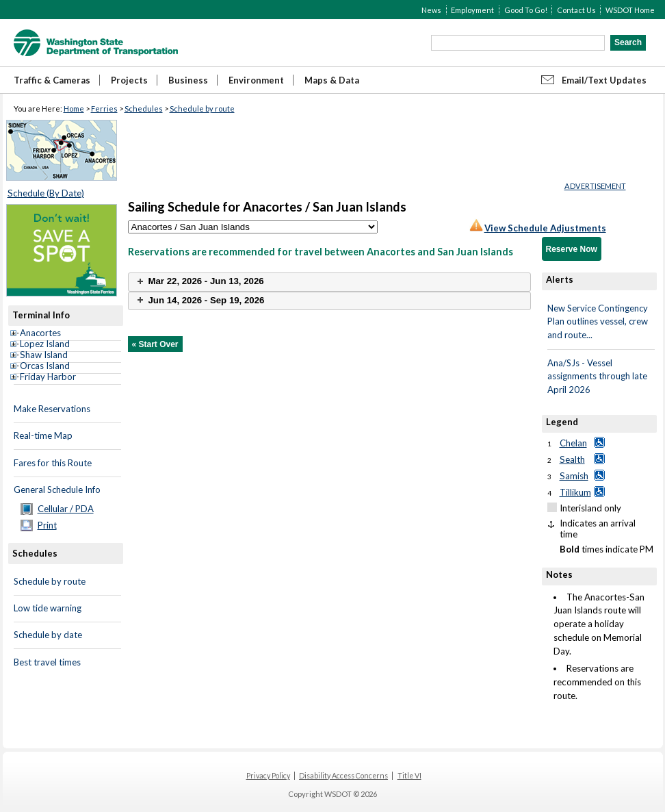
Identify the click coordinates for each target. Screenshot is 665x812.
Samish (574, 476)
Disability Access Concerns (343, 776)
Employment (472, 10)
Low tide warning (48, 608)
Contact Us (576, 10)
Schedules (144, 109)
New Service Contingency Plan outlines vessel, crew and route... (598, 321)
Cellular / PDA (66, 509)
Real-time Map (43, 435)
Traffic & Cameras (52, 80)
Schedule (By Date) (46, 193)
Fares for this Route (53, 463)
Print (47, 525)
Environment (256, 80)
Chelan (573, 443)
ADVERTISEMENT (595, 186)
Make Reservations (52, 409)
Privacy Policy (268, 776)
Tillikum (575, 492)
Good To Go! (526, 10)
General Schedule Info (57, 490)
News (431, 10)
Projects (129, 80)
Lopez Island (45, 344)
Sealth (572, 459)
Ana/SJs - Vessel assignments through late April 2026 (597, 376)
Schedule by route (202, 109)
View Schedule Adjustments (545, 228)
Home (74, 109)
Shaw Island (44, 355)
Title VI (409, 776)
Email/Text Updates (604, 80)
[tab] (329, 282)
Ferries (104, 109)
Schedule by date (48, 635)
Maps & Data (332, 80)
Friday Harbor (48, 377)
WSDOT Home (630, 10)
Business (188, 80)
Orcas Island (45, 366)
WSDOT (96, 43)
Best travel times (47, 662)
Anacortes (40, 333)
